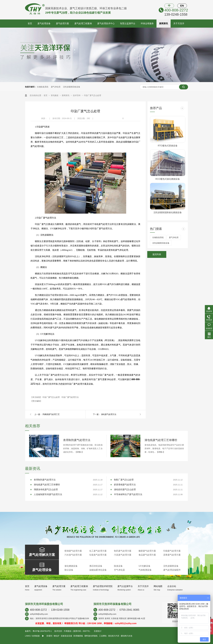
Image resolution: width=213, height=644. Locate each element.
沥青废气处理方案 (172, 555)
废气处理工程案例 (83, 23)
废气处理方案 (62, 23)
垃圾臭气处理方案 (98, 555)
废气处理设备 (44, 23)
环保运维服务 (147, 23)
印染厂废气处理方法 (70, 397)
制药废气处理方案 (123, 551)
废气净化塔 (56, 87)
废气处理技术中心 (106, 23)
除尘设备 (69, 570)
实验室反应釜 (66, 636)
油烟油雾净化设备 (98, 570)
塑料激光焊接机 (91, 636)
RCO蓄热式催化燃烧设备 (168, 179)
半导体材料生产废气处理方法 (128, 494)
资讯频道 (55, 95)
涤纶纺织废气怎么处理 (125, 489)
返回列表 (157, 254)
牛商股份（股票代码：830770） (77, 631)
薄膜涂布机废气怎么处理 (46, 489)
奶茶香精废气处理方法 (125, 485)
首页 (30, 23)
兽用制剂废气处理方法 (77, 440)
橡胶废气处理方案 (147, 551)
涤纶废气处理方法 (109, 414)
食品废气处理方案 (147, 555)
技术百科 (77, 95)
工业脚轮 (103, 636)
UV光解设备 (144, 566)
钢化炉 (57, 636)
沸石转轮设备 (96, 566)
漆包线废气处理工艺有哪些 (161, 440)
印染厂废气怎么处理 (93, 95)
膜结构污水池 (126, 636)
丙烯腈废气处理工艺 (51, 414)
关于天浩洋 (179, 23)
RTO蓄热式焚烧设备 (168, 146)
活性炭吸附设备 (171, 566)
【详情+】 (79, 452)
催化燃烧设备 (71, 566)
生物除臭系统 (43, 87)
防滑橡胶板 (78, 636)
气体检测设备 (145, 570)
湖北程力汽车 (114, 636)
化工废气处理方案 (98, 551)
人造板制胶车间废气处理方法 (48, 494)
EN (182, 6)
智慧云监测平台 (128, 23)
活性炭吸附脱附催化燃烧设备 (168, 212)
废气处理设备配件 (172, 570)
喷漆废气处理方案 (73, 551)
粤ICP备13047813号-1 (42, 631)
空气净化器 (119, 570)
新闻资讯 (164, 23)
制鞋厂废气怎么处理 (124, 480)
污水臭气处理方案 (73, 555)
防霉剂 (49, 636)
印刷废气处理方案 (172, 551)
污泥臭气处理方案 (123, 555)
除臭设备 (118, 566)
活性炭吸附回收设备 (72, 87)
